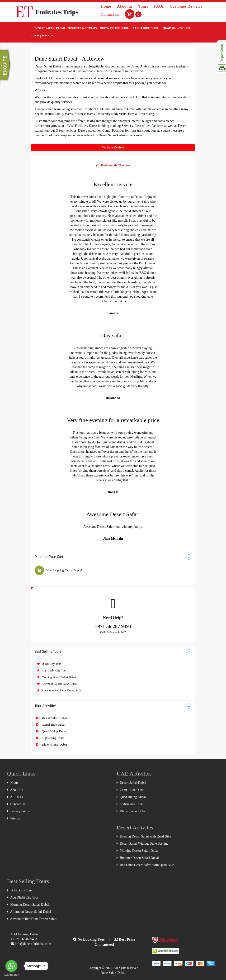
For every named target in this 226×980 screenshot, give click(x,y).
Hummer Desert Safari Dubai (138, 858)
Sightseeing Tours (83, 28)
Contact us (110, 14)
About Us (15, 790)
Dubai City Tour (49, 664)
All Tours (15, 797)
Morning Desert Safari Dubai (56, 677)
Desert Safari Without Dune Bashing (143, 844)
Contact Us (16, 804)
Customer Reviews (186, 6)
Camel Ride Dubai (146, 28)
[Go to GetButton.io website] (11, 975)
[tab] (113, 557)
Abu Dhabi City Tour (52, 671)
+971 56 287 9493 (113, 626)
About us (125, 6)
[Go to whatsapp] (11, 966)
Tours (144, 6)
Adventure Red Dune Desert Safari (60, 690)
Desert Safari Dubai (50, 28)
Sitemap (14, 818)
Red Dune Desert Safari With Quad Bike (145, 865)
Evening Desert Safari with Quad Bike (144, 836)
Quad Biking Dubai (177, 28)
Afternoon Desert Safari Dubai (57, 684)
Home (106, 6)
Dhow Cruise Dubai (115, 28)
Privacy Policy (19, 811)
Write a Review (113, 147)
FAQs (160, 6)
